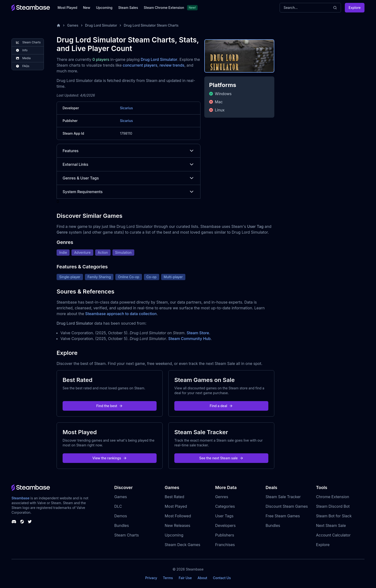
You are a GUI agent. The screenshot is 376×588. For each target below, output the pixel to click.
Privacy (151, 578)
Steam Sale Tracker (283, 497)
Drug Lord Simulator (101, 25)
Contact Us (222, 578)
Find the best (110, 406)
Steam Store (198, 333)
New (87, 8)
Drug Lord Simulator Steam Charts (151, 25)
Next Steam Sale (331, 525)
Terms (168, 578)
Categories (225, 506)
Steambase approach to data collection (121, 314)
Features (129, 151)
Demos (121, 516)
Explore (355, 8)
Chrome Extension (333, 497)
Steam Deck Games (182, 545)
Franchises (225, 545)
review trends (172, 65)
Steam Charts (127, 535)
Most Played (67, 8)
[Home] (59, 25)
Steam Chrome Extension (164, 8)
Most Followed (178, 516)
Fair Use (185, 578)
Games (73, 25)
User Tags (224, 516)
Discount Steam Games (287, 506)
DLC (118, 506)
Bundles (122, 525)
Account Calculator (333, 535)
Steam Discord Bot (333, 506)
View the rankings (110, 458)
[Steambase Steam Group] (22, 522)
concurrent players (140, 65)
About (202, 578)
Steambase (21, 498)
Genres (222, 497)
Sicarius (126, 108)
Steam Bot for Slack (334, 516)
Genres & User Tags (129, 178)
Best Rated (174, 497)
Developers (225, 525)
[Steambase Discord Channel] (14, 522)
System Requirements (129, 192)
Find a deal (221, 406)
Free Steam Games (283, 516)
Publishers (225, 535)
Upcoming (104, 8)
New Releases (178, 525)
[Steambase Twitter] (30, 522)
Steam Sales (128, 8)
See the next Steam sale (221, 458)
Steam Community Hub (190, 339)
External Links (129, 164)
